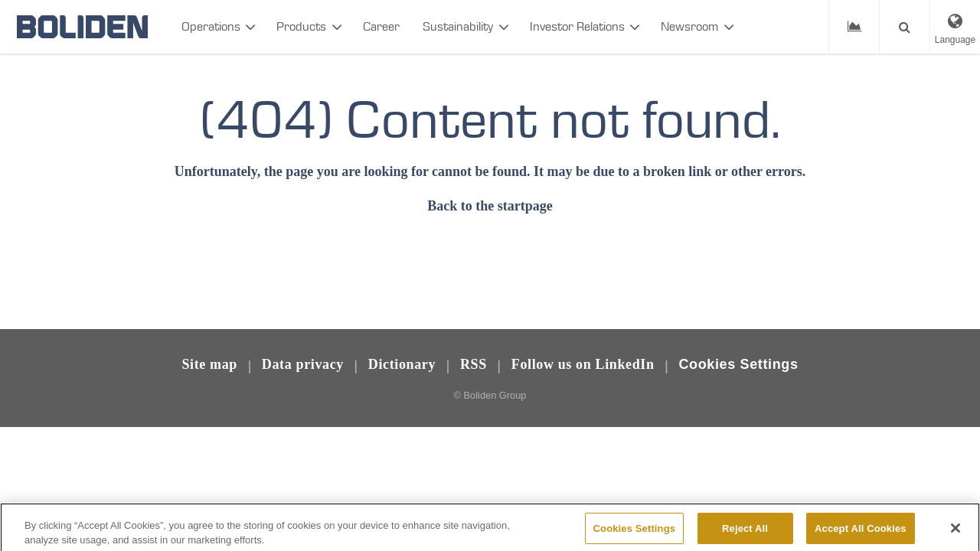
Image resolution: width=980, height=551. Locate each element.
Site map (209, 364)
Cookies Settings (738, 364)
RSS (474, 364)
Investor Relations (577, 26)
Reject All (745, 535)
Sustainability (458, 26)
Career (381, 26)
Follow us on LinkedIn (583, 364)
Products (301, 26)
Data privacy (303, 364)
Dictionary (402, 364)
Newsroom (689, 26)
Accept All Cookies (861, 535)
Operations (211, 26)
